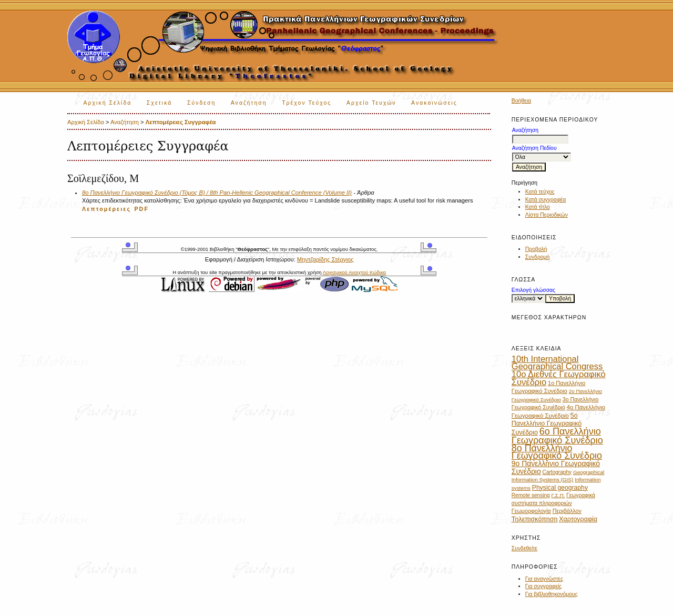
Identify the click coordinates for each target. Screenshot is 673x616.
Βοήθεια (521, 101)
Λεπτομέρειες (106, 209)
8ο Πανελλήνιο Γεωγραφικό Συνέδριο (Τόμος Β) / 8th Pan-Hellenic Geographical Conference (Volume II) (217, 193)
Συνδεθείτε (524, 548)
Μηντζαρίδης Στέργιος (325, 259)
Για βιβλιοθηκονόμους (552, 594)
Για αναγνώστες (544, 579)
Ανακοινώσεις (434, 103)
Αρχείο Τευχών (371, 103)
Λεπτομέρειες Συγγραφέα (181, 122)
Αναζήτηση (249, 103)
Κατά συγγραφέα (545, 200)
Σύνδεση (201, 103)
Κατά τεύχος (540, 192)
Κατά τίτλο (538, 207)
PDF (141, 209)
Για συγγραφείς (544, 586)
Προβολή (536, 249)
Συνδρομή (538, 257)
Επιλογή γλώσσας (533, 290)
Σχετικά (160, 103)
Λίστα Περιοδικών (547, 215)
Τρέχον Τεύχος (307, 103)
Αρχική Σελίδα (108, 103)
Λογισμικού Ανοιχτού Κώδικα (354, 272)
